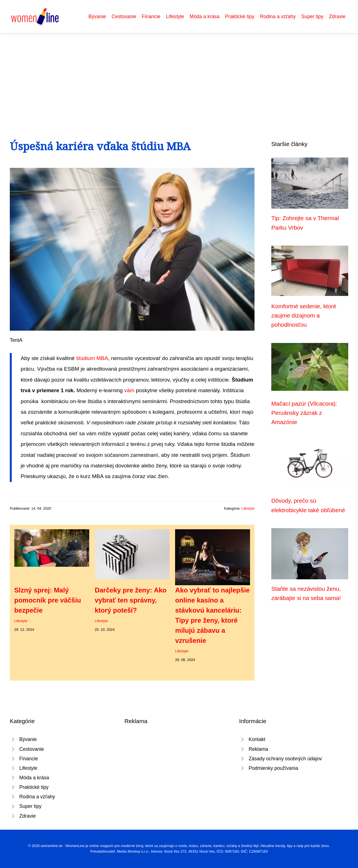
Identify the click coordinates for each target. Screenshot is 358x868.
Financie (151, 17)
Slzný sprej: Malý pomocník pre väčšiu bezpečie (48, 600)
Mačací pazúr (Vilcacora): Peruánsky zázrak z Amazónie (304, 413)
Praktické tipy (240, 17)
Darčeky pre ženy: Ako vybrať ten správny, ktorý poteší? (131, 600)
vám (129, 390)
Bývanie (97, 17)
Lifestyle (175, 17)
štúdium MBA (92, 358)
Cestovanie (124, 17)
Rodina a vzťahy (278, 17)
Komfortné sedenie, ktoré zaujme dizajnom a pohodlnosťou (304, 316)
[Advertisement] (179, 75)
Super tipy (312, 17)
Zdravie (337, 17)
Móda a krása (205, 17)
